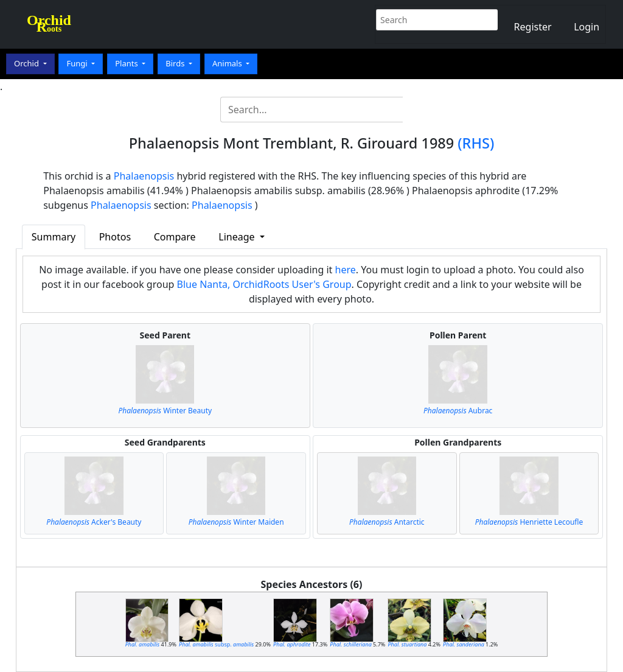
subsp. (216, 644)
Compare (175, 237)
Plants (127, 63)
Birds (176, 63)
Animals (228, 63)
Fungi (78, 63)
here (346, 270)
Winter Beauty (165, 411)
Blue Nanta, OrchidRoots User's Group (264, 284)
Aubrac (458, 411)
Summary (54, 237)
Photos (115, 237)
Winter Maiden (236, 522)
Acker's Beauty (94, 522)
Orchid (27, 63)
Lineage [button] (238, 237)
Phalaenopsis (144, 176)
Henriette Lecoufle (529, 522)
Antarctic (387, 522)
